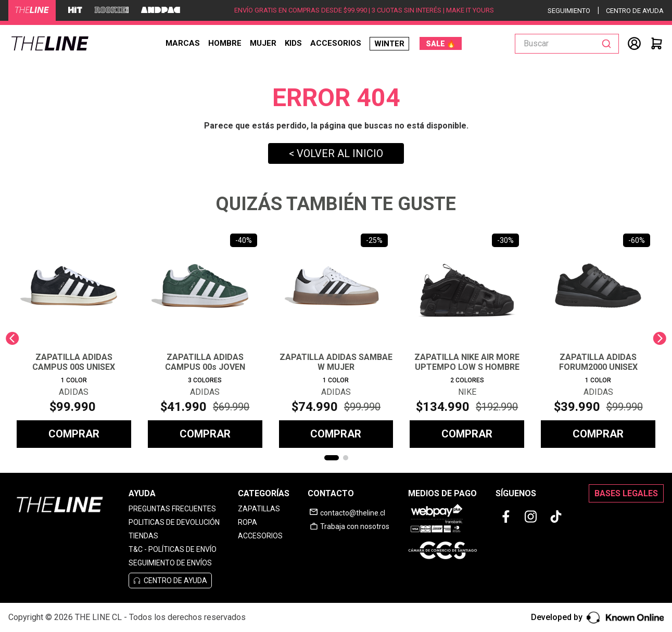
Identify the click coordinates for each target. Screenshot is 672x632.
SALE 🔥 (441, 44)
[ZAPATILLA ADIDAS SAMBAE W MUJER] (336, 338)
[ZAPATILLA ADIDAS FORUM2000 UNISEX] (598, 338)
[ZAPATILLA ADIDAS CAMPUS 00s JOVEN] (205, 338)
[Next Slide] (660, 338)
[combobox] (567, 44)
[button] (332, 458)
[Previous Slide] (12, 338)
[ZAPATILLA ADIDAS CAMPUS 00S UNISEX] (74, 338)
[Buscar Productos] (608, 44)
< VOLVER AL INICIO (336, 153)
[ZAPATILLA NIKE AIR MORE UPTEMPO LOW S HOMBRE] (467, 338)
